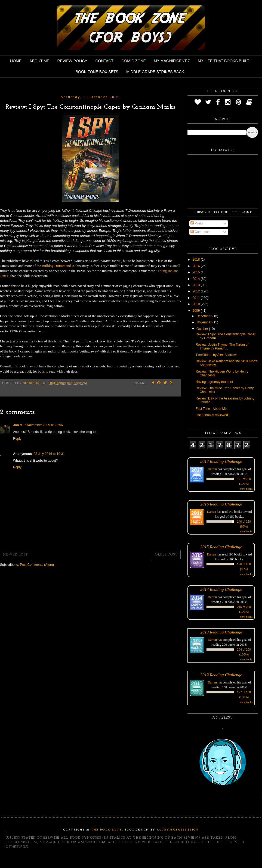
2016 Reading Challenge (221, 504)
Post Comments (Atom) (37, 565)
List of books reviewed (212, 415)
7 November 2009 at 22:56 (44, 425)
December (204, 316)
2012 (197, 291)
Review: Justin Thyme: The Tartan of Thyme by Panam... (222, 346)
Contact (104, 61)
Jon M (18, 425)
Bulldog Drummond (56, 266)
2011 (197, 298)
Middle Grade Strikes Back (155, 72)
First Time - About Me (211, 409)
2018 (197, 260)
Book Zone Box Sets (97, 72)
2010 (197, 304)
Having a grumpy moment (214, 382)
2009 (197, 311)
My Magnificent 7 (172, 61)
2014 (197, 279)
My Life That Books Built (224, 61)
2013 (197, 285)
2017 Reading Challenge (221, 461)
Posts (197, 223)
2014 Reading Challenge (221, 589)
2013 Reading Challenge (221, 632)
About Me (39, 61)
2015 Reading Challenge (221, 547)
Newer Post (16, 555)
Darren (212, 469)
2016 (197, 266)
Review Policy (72, 61)
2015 (197, 272)
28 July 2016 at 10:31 (49, 454)
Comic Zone (133, 61)
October (203, 329)
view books (246, 489)
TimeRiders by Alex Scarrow (216, 355)
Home (16, 61)
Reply (17, 439)
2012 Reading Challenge (221, 675)
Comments (200, 232)
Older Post (166, 555)
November (204, 322)
